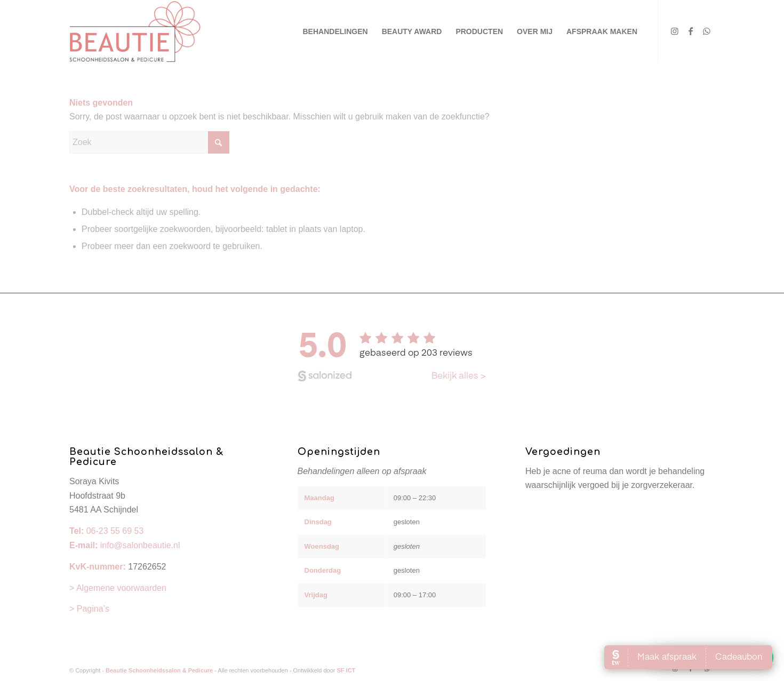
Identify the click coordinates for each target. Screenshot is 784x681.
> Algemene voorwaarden (118, 583)
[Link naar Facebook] (691, 31)
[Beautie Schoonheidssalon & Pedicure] (135, 31)
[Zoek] (149, 142)
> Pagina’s (89, 604)
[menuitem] (335, 31)
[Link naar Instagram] (675, 31)
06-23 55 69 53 (115, 526)
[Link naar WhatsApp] (707, 31)
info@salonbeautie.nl (140, 540)
